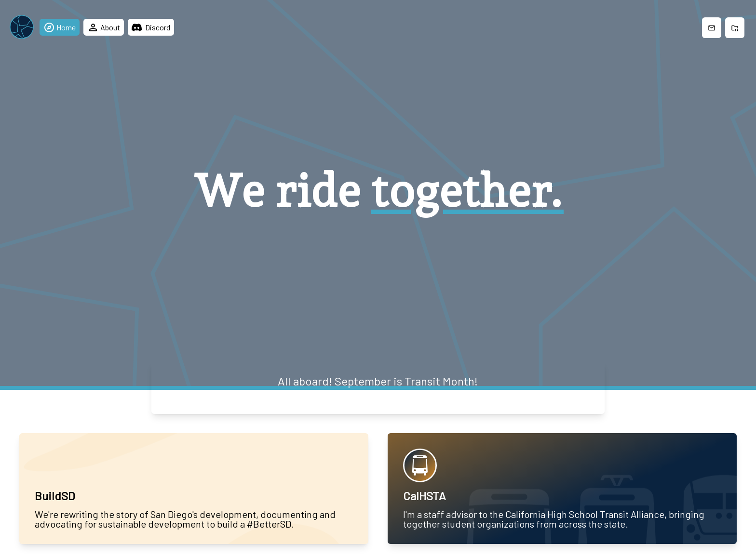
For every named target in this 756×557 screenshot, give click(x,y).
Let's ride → (378, 396)
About (104, 27)
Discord (151, 27)
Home (60, 27)
